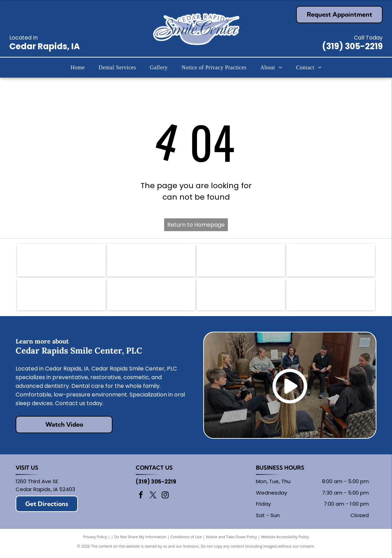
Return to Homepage (196, 225)
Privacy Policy (95, 540)
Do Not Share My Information (140, 540)
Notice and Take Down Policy (232, 540)
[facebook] (141, 500)
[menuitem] (78, 68)
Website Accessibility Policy (285, 540)
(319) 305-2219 (352, 46)
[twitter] (153, 500)
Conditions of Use (186, 540)
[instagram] (165, 500)
